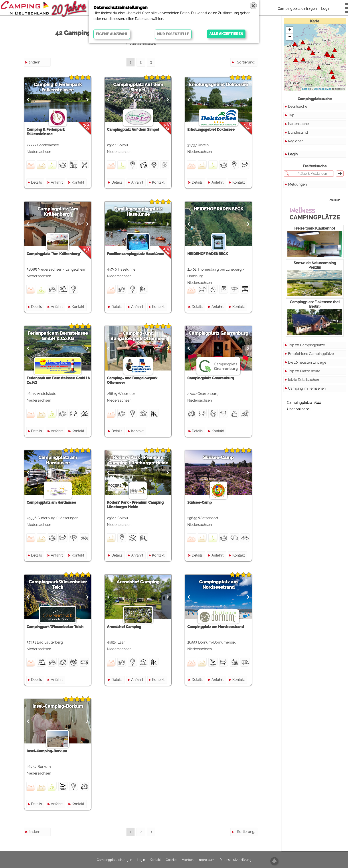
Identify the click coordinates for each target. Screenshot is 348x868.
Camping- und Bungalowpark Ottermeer (141, 336)
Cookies (171, 860)
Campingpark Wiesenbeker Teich (59, 585)
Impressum (207, 860)
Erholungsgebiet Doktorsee (223, 85)
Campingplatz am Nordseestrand (223, 585)
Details (37, 182)
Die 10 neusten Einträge (307, 362)
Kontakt (79, 182)
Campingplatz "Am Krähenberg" (59, 212)
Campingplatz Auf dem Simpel (141, 87)
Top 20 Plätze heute (304, 371)
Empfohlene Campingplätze (311, 354)
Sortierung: (246, 62)
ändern (34, 62)
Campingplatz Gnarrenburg (223, 333)
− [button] (290, 37)
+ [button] (290, 30)
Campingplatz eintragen (297, 9)
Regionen (296, 141)
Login (326, 9)
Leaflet (306, 89)
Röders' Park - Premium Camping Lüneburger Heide (141, 460)
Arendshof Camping (141, 582)
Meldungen (297, 184)
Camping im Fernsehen (307, 388)
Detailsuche (298, 106)
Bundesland (298, 132)
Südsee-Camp (223, 458)
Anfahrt (58, 182)
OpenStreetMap (323, 89)
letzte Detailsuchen (304, 380)
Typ (291, 115)
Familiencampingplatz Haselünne (141, 212)
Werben (188, 860)
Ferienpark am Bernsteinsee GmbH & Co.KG (59, 336)
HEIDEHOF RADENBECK (223, 209)
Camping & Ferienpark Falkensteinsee (59, 87)
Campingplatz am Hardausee (59, 460)
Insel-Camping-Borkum (59, 706)
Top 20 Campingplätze (306, 345)
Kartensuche (298, 124)
